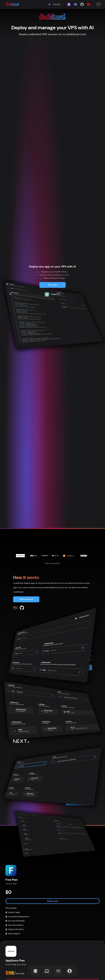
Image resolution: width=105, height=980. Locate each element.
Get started (26, 599)
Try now (52, 285)
